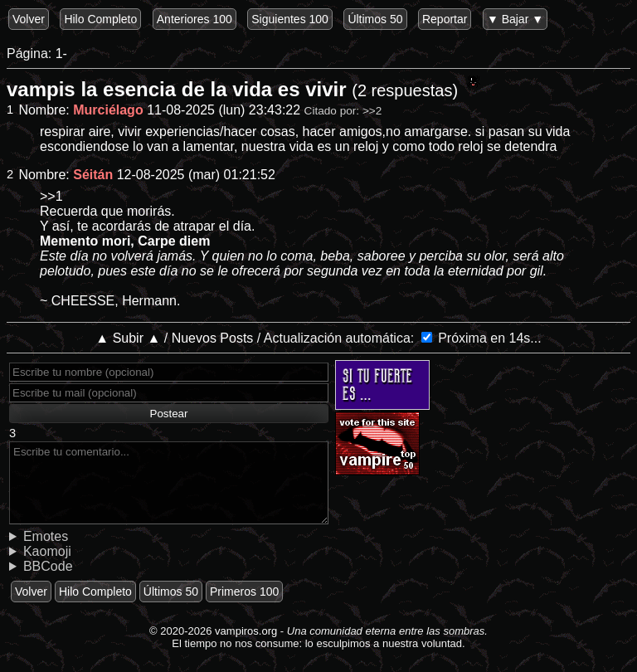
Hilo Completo (100, 19)
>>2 (372, 111)
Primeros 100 (244, 592)
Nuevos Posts (229, 338)
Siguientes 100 (290, 19)
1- (61, 54)
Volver (29, 19)
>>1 (51, 196)
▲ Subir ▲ (144, 338)
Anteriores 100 (195, 19)
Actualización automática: (355, 338)
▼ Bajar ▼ (515, 19)
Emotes (46, 536)
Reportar (445, 19)
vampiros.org (246, 631)
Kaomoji (47, 551)
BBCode (48, 566)
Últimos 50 (375, 19)
